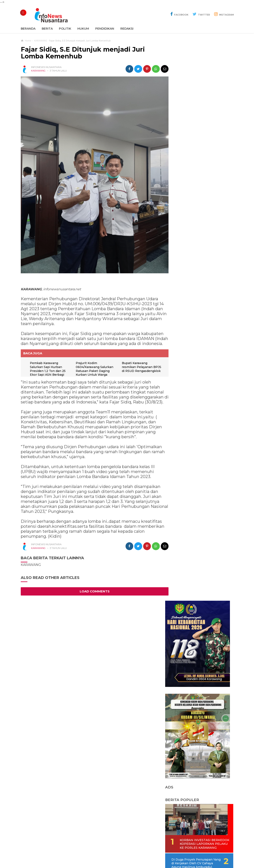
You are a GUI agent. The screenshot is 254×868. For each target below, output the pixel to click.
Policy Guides (162, 851)
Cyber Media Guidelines (131, 851)
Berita (47, 29)
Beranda (28, 29)
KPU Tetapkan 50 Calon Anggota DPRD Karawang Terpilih (197, 493)
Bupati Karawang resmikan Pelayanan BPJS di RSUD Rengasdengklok (136, 370)
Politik (65, 29)
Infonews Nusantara (126, 858)
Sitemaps (70, 851)
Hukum (83, 29)
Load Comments (93, 598)
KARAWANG (38, 71)
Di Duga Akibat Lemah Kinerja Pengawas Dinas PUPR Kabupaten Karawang (198, 472)
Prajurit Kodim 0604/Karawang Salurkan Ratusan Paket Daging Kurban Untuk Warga (94, 370)
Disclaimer (183, 851)
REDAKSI (127, 29)
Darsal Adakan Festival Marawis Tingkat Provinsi (196, 511)
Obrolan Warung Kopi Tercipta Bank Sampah (194, 416)
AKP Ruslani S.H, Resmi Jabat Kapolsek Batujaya (195, 453)
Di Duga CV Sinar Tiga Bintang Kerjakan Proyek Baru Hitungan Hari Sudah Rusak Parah (202, 395)
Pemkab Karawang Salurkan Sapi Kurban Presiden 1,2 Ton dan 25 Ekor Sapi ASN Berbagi (48, 370)
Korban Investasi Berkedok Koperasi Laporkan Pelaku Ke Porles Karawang (196, 323)
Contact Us (88, 851)
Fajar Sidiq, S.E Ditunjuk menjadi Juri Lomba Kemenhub (83, 53)
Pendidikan (105, 29)
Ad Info (106, 851)
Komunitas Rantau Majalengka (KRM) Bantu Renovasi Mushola (196, 434)
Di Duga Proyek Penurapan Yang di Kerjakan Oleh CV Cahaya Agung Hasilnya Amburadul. (204, 344)
